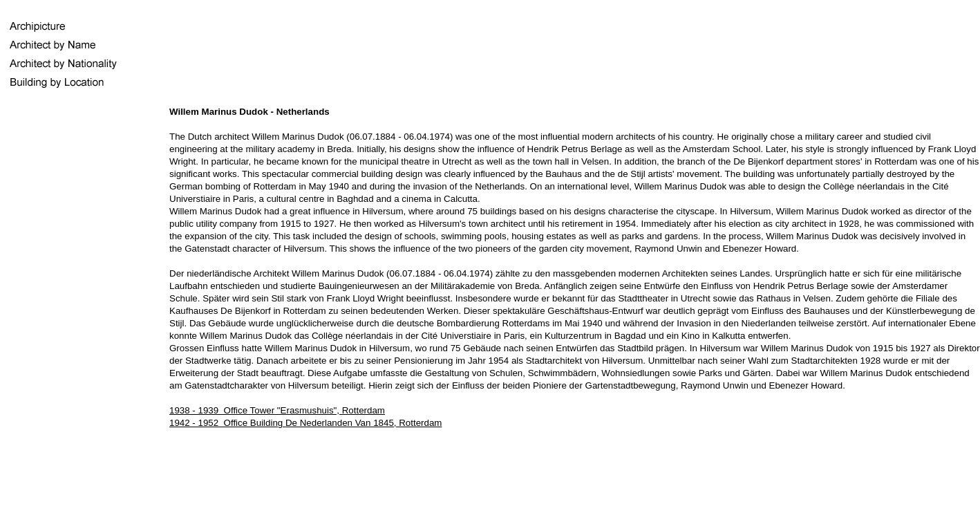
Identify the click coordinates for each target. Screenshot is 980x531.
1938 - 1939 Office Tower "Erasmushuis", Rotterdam (277, 410)
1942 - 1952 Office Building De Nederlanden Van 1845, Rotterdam (305, 423)
